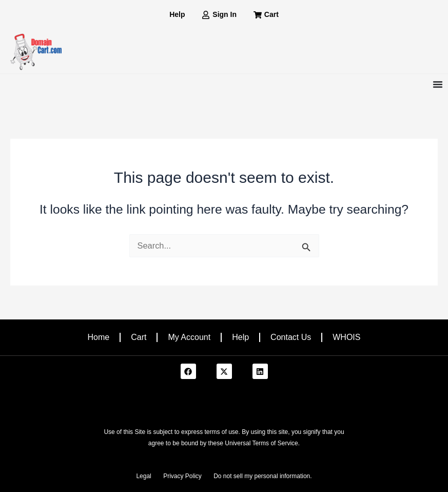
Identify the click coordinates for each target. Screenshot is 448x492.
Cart (139, 337)
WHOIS (346, 337)
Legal (143, 476)
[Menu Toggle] (438, 84)
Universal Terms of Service (261, 443)
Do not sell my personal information (262, 476)
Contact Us (291, 337)
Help (240, 337)
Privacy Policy (182, 476)
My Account (189, 337)
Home (99, 337)
